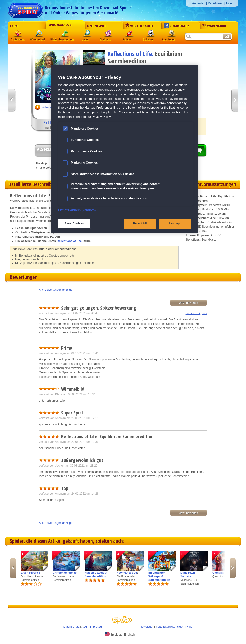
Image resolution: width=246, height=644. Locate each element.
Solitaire (151, 35)
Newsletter (147, 627)
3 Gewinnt (18, 35)
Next (233, 568)
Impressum (97, 627)
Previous (13, 568)
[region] (125, 149)
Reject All (140, 223)
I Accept (175, 223)
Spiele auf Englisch (120, 634)
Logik (87, 35)
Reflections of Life (69, 241)
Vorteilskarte (140, 26)
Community (176, 26)
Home (15, 26)
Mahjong (108, 35)
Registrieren (216, 3)
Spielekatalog (60, 24)
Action (129, 35)
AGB (85, 627)
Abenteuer (172, 35)
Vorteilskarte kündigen (170, 627)
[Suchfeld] (203, 37)
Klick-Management (65, 35)
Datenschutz (71, 627)
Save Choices (74, 223)
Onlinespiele (98, 26)
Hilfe (229, 3)
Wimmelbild (39, 35)
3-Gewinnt (18, 39)
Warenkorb (214, 26)
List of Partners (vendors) (77, 210)
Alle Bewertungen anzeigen (56, 290)
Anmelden (199, 3)
